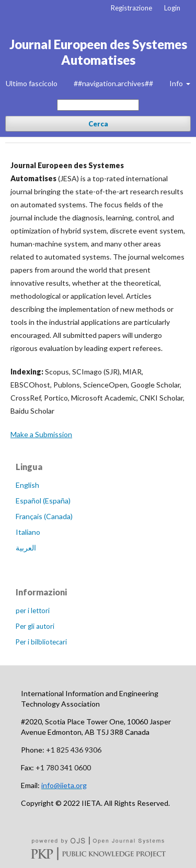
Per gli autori (35, 626)
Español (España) (43, 501)
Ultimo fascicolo (32, 83)
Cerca (98, 124)
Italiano (28, 532)
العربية (26, 548)
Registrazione (131, 8)
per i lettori (33, 611)
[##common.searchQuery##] (98, 105)
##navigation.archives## (113, 83)
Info (177, 83)
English (27, 485)
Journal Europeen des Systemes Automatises (98, 52)
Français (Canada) (44, 516)
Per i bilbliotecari (41, 642)
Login (172, 8)
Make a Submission (41, 434)
